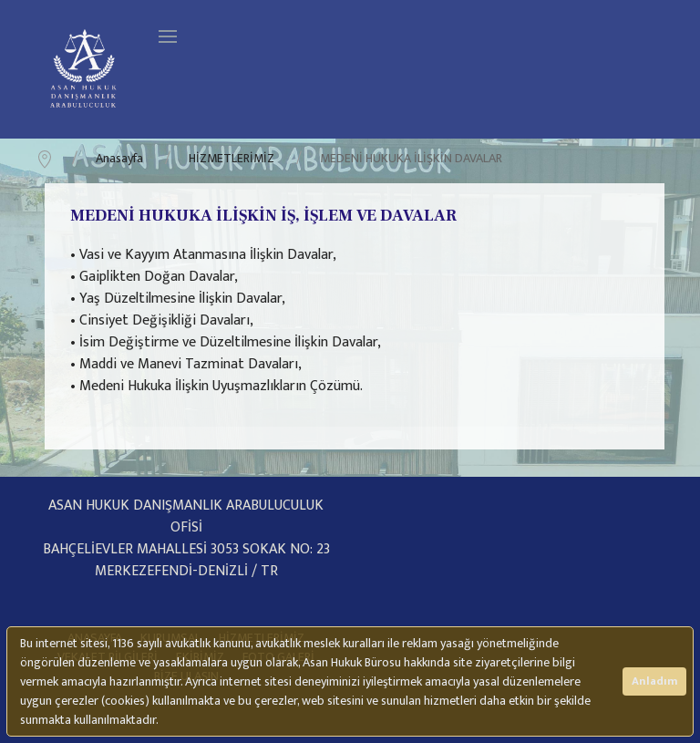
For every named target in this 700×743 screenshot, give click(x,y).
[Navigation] (168, 36)
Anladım (654, 681)
